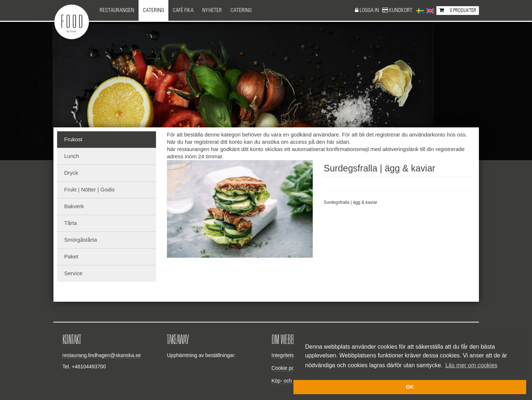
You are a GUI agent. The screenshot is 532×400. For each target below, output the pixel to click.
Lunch (72, 156)
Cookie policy (287, 368)
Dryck (71, 173)
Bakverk (74, 206)
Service (73, 273)
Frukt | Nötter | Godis (90, 189)
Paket (71, 256)
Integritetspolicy (289, 355)
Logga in (370, 10)
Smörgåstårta (81, 240)
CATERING (241, 10)
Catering (153, 10)
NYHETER (212, 10)
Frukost (73, 139)
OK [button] (410, 387)
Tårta (71, 223)
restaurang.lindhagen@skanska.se (102, 355)
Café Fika (183, 10)
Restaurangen (117, 10)
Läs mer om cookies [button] (471, 365)
